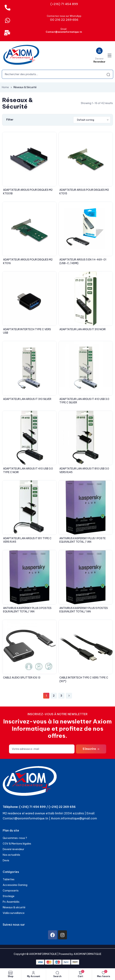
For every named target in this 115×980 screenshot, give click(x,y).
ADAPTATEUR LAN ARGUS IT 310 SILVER (27, 399)
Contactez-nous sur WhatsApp (64, 16)
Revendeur (99, 62)
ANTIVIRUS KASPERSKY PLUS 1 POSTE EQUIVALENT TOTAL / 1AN (83, 540)
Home (5, 87)
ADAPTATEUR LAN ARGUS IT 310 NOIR (83, 329)
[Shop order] (92, 120)
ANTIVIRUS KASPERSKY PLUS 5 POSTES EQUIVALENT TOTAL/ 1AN (84, 610)
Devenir (99, 59)
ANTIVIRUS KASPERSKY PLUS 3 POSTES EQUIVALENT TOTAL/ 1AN (27, 610)
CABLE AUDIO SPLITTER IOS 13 (22, 678)
